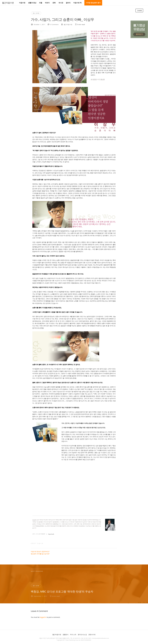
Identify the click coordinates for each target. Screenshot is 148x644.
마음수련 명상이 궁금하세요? (40, 551)
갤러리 (68, 3)
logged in (43, 617)
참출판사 (66, 634)
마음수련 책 (77, 3)
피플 (41, 3)
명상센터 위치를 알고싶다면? (40, 554)
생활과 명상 (32, 3)
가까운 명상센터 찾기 (93, 3)
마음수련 (22, 3)
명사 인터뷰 (36, 13)
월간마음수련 (8, 3)
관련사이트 (92, 634)
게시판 (61, 3)
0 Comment (54, 24)
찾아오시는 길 (82, 634)
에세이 (47, 3)
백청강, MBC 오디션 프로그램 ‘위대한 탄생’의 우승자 (62, 591)
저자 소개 (73, 634)
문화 (54, 3)
